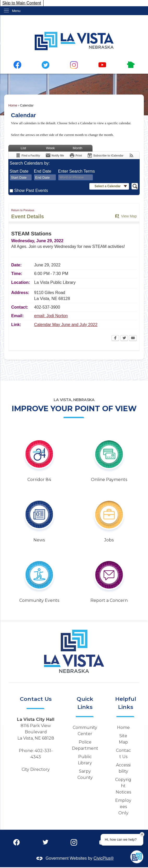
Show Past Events (31, 191)
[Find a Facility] (28, 155)
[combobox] (21, 177)
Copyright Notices (123, 786)
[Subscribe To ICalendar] (105, 155)
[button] (109, 186)
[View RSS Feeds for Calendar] (131, 155)
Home (13, 105)
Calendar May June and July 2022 (66, 325)
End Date (43, 171)
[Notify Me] (55, 155)
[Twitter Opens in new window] (124, 339)
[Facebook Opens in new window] (115, 339)
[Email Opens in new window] (133, 339)
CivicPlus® (104, 858)
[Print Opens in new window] (76, 155)
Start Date (19, 171)
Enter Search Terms (76, 171)
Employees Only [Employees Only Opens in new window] (123, 807)
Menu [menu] (16, 11)
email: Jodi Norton (51, 316)
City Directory (36, 769)
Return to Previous (23, 210)
